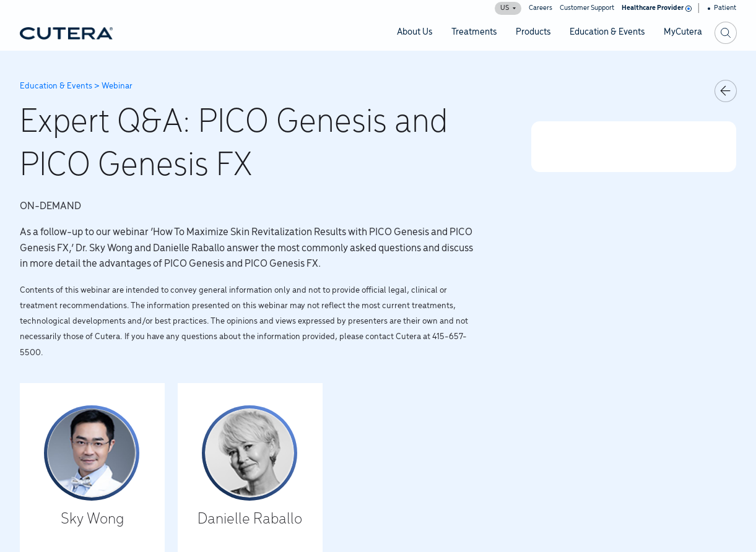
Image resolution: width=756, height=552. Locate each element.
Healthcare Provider (656, 8)
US (508, 8)
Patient (722, 8)
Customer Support (587, 8)
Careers (541, 8)
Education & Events (56, 86)
